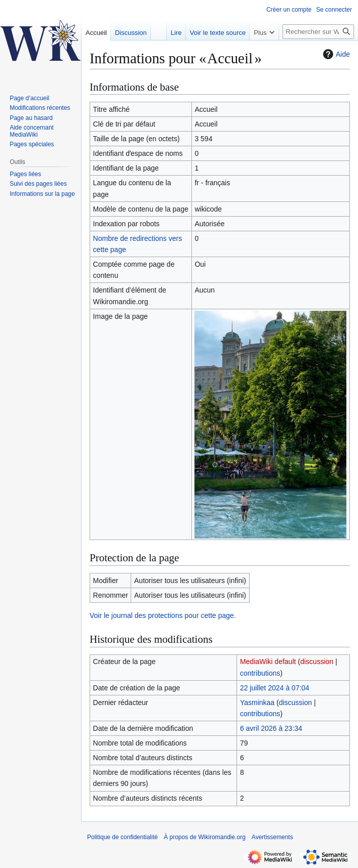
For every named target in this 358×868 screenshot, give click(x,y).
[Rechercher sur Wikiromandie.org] (318, 32)
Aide (335, 54)
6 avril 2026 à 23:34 (271, 728)
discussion (317, 662)
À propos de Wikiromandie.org (204, 837)
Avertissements (272, 837)
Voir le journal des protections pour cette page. (163, 615)
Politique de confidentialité (122, 837)
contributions (260, 673)
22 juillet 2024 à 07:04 (275, 688)
